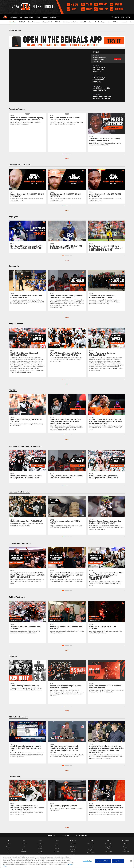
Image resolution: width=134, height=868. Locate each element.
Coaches (8, 850)
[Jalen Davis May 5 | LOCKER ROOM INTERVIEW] (106, 186)
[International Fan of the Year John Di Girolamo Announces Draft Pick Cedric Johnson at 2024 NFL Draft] (106, 799)
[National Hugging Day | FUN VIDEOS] (28, 512)
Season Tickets (109, 844)
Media (24, 847)
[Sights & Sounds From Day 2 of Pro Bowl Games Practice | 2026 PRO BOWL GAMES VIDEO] (67, 413)
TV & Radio (73, 847)
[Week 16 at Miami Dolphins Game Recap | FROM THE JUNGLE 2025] (106, 466)
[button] (108, 58)
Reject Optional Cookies (103, 861)
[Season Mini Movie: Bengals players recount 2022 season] (67, 679)
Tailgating (91, 850)
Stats (8, 853)
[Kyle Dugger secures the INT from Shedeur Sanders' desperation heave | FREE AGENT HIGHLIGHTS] (106, 237)
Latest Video (40, 844)
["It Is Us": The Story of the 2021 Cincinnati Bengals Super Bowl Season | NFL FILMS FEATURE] (28, 799)
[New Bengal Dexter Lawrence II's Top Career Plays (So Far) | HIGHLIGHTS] (28, 236)
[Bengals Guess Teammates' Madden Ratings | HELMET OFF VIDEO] (106, 514)
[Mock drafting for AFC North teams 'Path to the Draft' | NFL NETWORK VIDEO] (28, 740)
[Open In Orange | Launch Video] (67, 797)
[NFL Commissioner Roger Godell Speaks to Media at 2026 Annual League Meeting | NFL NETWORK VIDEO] (67, 740)
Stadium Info (91, 844)
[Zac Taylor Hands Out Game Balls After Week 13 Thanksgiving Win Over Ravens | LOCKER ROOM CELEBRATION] (106, 568)
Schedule (73, 844)
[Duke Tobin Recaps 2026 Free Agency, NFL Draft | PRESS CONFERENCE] (28, 131)
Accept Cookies (118, 861)
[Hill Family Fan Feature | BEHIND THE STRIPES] (67, 619)
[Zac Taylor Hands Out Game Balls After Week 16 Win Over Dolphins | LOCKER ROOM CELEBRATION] (67, 566)
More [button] (67, 159)
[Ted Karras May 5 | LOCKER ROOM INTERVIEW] (67, 186)
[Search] (112, 17)
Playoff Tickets (109, 851)
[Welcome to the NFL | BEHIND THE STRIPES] (28, 619)
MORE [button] (67, 440)
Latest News (24, 844)
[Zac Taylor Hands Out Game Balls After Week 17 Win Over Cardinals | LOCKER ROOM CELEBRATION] (28, 567)
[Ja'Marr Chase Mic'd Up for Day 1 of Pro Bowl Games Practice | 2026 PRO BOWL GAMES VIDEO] (106, 413)
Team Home (8, 844)
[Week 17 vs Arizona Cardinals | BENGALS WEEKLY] (106, 350)
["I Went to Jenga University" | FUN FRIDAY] (67, 513)
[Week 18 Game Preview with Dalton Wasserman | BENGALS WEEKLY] (67, 346)
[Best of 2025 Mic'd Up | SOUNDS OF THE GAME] (28, 411)
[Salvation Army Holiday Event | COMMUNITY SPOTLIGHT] (106, 288)
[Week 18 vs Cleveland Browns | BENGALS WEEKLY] (28, 351)
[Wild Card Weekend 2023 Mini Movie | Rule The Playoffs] (106, 678)
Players (8, 847)
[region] (67, 861)
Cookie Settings (87, 861)
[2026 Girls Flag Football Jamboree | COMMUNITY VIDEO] (28, 288)
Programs (126, 847)
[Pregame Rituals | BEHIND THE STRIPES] (106, 619)
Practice (57, 851)
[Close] (131, 861)
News (126, 844)
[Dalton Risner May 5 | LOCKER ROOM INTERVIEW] (28, 186)
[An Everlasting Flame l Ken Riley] (28, 677)
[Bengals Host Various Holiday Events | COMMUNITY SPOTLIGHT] (67, 290)
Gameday (57, 848)
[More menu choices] (58, 17)
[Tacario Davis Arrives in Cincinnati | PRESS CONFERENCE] (106, 131)
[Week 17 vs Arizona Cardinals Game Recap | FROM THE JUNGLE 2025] (28, 466)
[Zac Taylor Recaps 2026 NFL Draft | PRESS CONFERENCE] (67, 131)
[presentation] (124, 154)
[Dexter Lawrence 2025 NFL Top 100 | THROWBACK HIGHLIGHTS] (67, 236)
